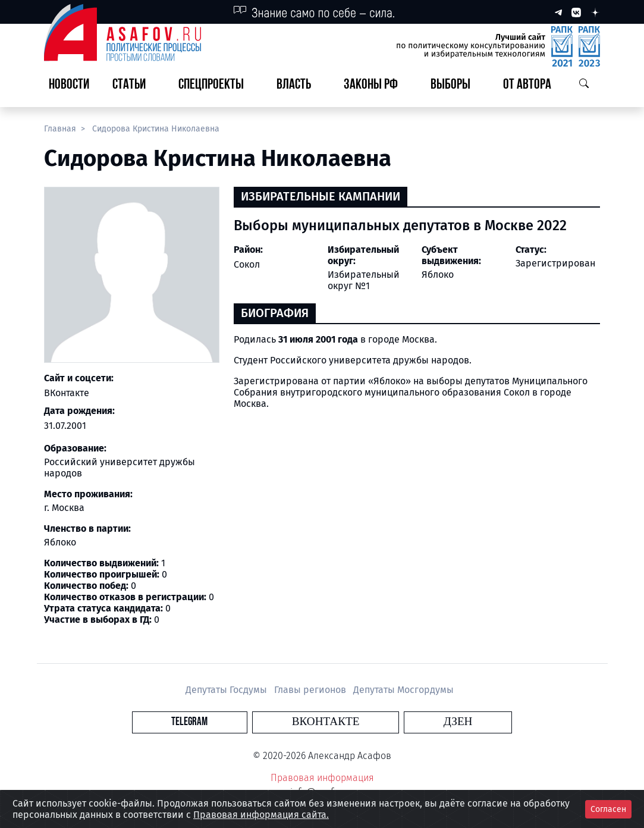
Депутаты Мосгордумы (403, 690)
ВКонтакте (67, 393)
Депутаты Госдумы (227, 690)
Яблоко (438, 275)
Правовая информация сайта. (261, 815)
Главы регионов (311, 690)
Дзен (394, 722)
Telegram (254, 722)
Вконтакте (326, 722)
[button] (134, 85)
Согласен (608, 809)
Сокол (247, 264)
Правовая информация (322, 778)
